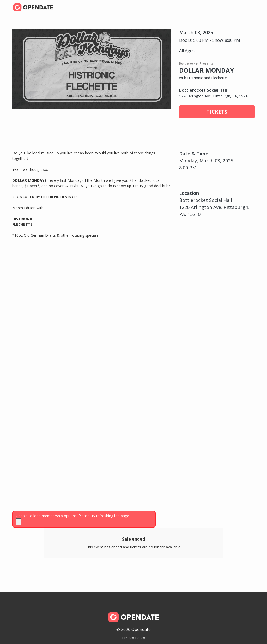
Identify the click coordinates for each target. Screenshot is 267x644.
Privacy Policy (133, 638)
